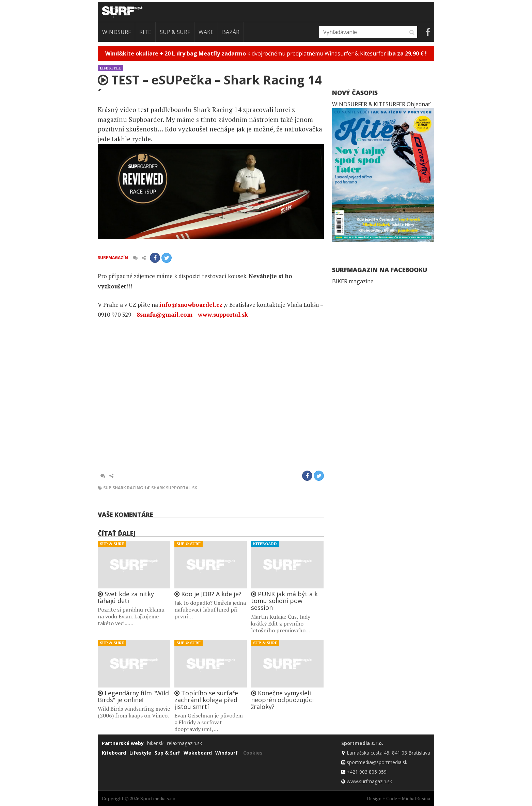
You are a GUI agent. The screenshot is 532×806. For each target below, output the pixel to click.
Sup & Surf (175, 32)
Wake (206, 32)
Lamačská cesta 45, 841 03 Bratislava (388, 753)
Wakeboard (198, 753)
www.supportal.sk (223, 314)
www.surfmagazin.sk (369, 781)
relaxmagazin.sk (184, 743)
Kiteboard (265, 544)
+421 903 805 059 (367, 772)
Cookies (253, 753)
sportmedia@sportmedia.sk (377, 762)
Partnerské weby (123, 743)
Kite (145, 32)
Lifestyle (110, 68)
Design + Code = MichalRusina (398, 798)
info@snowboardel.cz (191, 305)
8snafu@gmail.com (165, 314)
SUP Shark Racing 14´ (127, 488)
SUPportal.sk (182, 488)
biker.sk (155, 743)
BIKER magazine (353, 281)
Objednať (418, 104)
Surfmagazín (113, 258)
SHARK (158, 488)
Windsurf (116, 32)
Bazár (231, 32)
